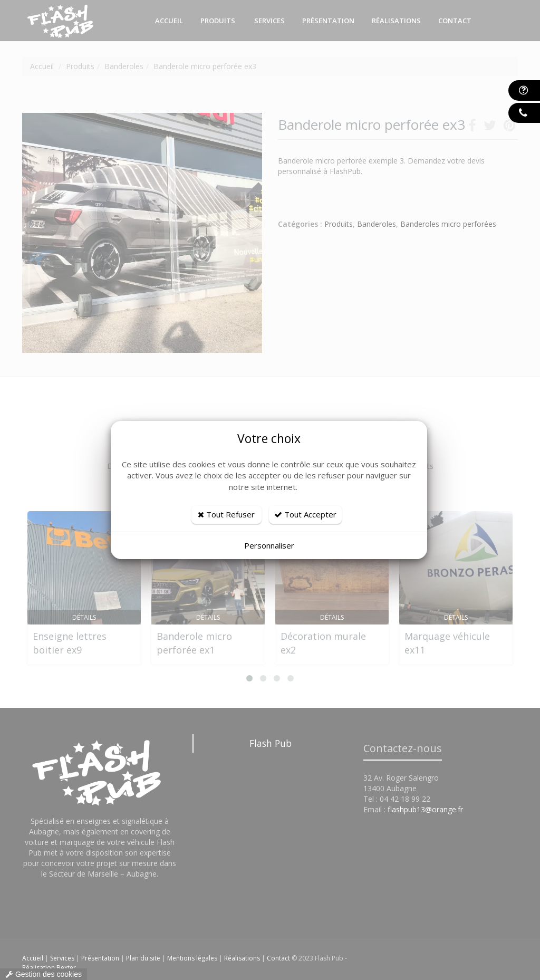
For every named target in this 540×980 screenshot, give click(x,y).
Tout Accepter (305, 514)
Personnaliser (269, 545)
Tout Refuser (226, 514)
